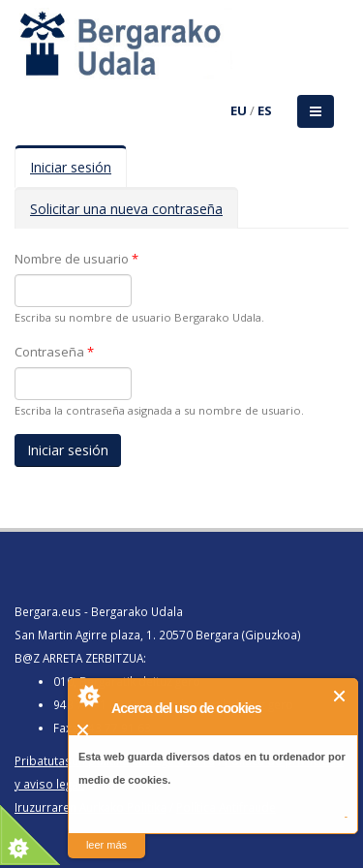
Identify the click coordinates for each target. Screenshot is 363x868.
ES (265, 110)
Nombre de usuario (76, 259)
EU (239, 110)
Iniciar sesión (78, 173)
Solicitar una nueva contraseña (126, 209)
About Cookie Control (88, 696)
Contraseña (54, 352)
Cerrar (340, 696)
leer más (106, 845)
